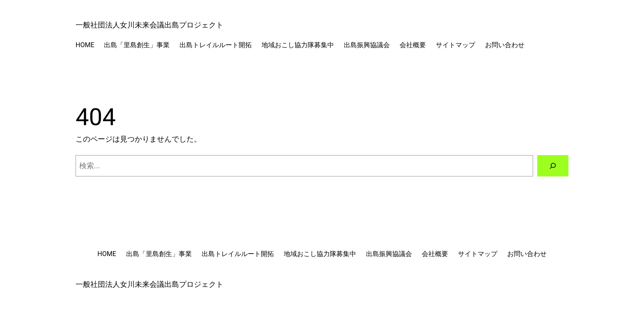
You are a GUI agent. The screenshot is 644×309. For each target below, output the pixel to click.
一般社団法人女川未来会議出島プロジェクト (149, 25)
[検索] (553, 166)
